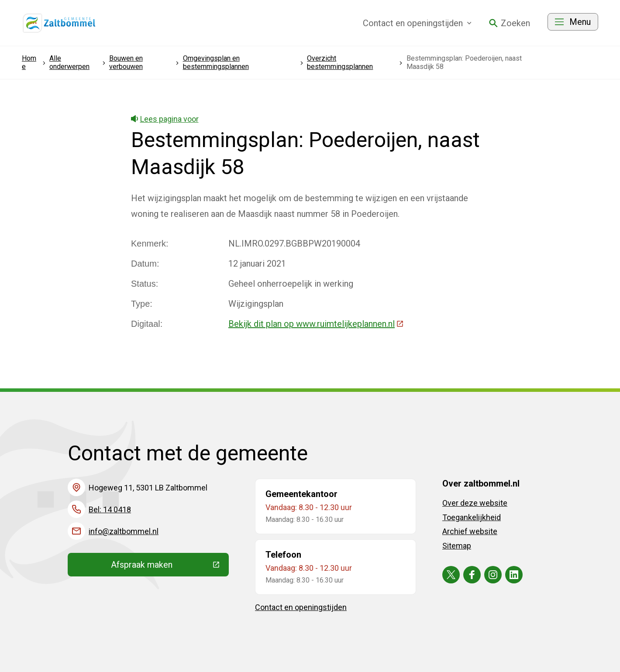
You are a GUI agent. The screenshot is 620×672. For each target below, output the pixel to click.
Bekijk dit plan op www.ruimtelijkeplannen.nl (316, 324)
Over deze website (475, 503)
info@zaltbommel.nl (124, 531)
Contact (417, 23)
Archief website (470, 531)
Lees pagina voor (165, 119)
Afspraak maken (170, 567)
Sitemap (457, 546)
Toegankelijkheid (472, 517)
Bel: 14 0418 (110, 509)
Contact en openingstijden (301, 607)
